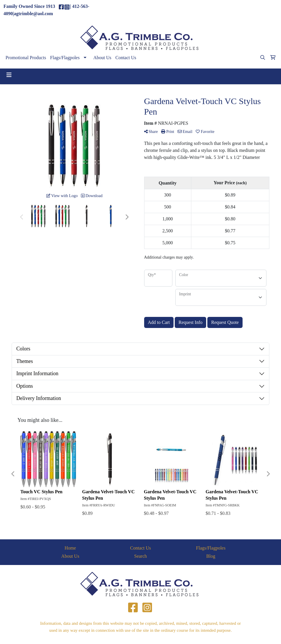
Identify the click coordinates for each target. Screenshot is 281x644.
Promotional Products (26, 58)
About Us (102, 58)
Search (141, 556)
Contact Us (126, 58)
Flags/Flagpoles (65, 58)
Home (70, 548)
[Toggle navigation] (9, 75)
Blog (211, 556)
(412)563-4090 (220, 10)
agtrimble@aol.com (256, 10)
